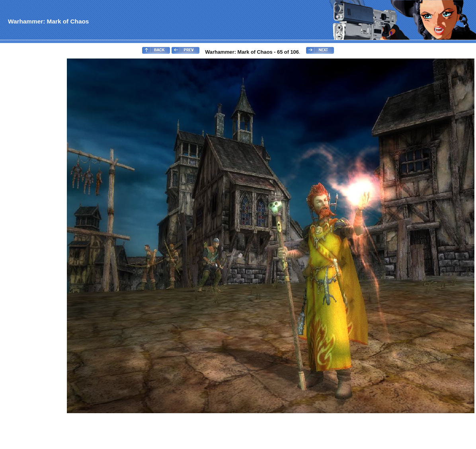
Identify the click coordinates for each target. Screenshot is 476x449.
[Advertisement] (33, 178)
